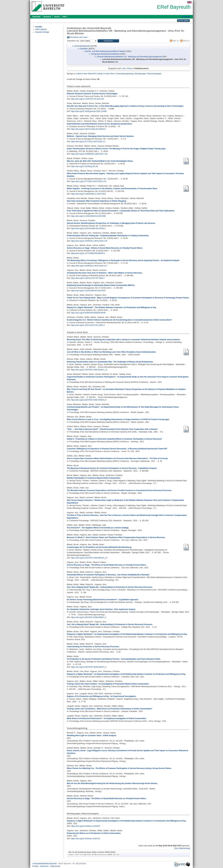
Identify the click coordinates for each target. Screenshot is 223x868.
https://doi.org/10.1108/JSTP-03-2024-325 (88, 99)
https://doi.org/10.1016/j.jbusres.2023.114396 (89, 111)
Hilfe (64, 17)
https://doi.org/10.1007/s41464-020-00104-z (88, 228)
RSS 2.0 (185, 41)
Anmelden (186, 17)
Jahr (124, 68)
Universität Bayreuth (82, 46)
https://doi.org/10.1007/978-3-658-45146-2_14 (89, 370)
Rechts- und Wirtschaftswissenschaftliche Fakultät (105, 51)
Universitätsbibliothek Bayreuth (45, 864)
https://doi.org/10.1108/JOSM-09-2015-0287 (88, 291)
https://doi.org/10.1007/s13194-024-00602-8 (88, 129)
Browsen (47, 17)
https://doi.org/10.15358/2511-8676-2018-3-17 (89, 266)
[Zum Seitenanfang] (182, 848)
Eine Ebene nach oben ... (79, 37)
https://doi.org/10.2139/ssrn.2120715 (85, 839)
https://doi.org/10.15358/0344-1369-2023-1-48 (89, 154)
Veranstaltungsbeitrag (125, 74)
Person (130, 68)
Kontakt (36, 866)
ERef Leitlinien (41, 29)
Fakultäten (84, 49)
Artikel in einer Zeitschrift (86, 74)
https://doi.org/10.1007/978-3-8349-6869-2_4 (89, 617)
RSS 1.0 (174, 41)
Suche (57, 17)
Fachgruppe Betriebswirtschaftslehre (105, 54)
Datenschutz (55, 866)
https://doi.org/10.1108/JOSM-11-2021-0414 (88, 194)
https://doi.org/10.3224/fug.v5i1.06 (84, 166)
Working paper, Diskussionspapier (148, 74)
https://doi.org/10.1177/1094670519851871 (88, 253)
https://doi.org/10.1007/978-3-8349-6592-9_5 (89, 667)
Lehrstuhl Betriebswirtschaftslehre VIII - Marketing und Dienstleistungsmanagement (129, 57)
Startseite (36, 17)
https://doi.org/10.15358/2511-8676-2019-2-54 (89, 241)
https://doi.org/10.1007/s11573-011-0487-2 (88, 325)
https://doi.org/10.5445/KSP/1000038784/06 (88, 313)
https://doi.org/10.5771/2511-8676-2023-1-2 (88, 142)
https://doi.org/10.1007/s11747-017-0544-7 (88, 278)
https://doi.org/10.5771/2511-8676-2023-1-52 (89, 181)
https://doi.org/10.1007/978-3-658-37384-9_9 (89, 400)
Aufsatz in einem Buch (106, 74)
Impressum (45, 866)
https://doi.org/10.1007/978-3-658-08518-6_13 (89, 558)
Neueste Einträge (42, 32)
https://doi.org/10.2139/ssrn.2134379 (85, 826)
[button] (108, 41)
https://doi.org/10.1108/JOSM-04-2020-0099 (88, 216)
